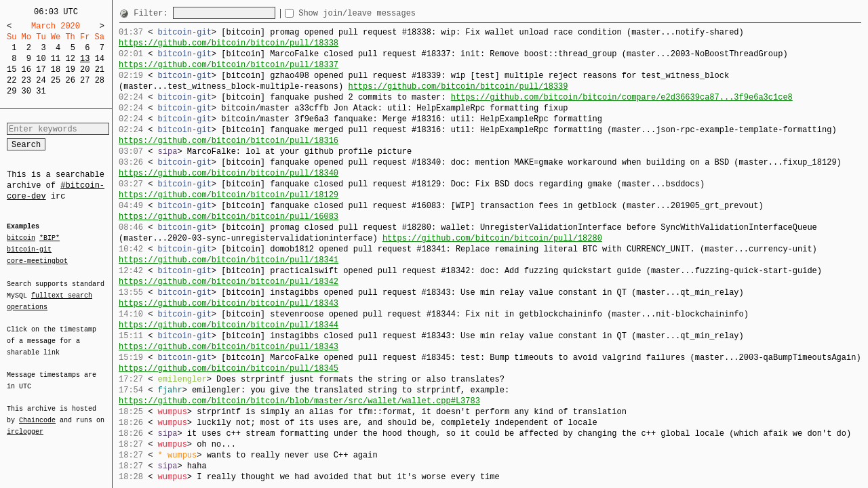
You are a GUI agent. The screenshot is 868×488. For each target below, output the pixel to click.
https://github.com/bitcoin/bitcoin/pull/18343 (229, 303)
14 (100, 59)
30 (26, 91)
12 (70, 59)
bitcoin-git (29, 249)
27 (85, 80)
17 (41, 69)
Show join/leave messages (381, 13)
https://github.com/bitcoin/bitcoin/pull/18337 (229, 65)
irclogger (25, 423)
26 (70, 80)
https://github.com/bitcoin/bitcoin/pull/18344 (229, 325)
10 (41, 59)
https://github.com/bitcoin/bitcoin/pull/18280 (492, 238)
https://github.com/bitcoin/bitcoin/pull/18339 (458, 86)
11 (56, 59)
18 (56, 69)
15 (12, 69)
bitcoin (21, 239)
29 (12, 91)
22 (12, 80)
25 (56, 80)
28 (100, 80)
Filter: (153, 13)
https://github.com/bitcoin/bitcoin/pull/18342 (229, 282)
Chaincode (37, 412)
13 (85, 59)
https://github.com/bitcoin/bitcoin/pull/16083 (229, 217)
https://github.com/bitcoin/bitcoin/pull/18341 (229, 260)
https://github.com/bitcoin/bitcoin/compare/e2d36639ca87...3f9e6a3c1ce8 (622, 97)
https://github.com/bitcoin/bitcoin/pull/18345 (229, 368)
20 (85, 69)
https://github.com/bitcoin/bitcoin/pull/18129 (229, 195)
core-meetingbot (37, 260)
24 (41, 80)
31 (41, 91)
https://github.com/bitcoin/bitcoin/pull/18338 (229, 43)
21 (100, 69)
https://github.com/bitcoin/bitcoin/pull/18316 (229, 141)
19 (70, 69)
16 (26, 69)
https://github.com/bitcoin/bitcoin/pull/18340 (229, 173)
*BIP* (50, 239)
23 (26, 80)
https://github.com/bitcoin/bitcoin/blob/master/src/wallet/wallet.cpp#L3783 (299, 401)
